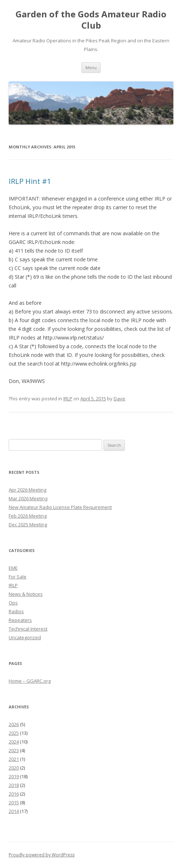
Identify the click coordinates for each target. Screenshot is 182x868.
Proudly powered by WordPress (42, 855)
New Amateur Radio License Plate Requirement (60, 507)
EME (13, 568)
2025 (14, 733)
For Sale (18, 577)
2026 (14, 724)
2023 (14, 750)
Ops (13, 603)
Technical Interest (28, 629)
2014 (14, 811)
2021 (14, 759)
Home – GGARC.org (30, 681)
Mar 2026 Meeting (28, 498)
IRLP (68, 399)
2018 (14, 785)
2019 (14, 776)
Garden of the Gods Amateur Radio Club (91, 20)
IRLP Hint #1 (30, 181)
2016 (14, 794)
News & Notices (26, 594)
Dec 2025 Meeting (28, 524)
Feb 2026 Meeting (28, 516)
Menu (91, 68)
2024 (14, 742)
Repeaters (20, 620)
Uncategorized (25, 637)
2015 (14, 802)
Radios (16, 611)
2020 (14, 768)
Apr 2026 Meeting (27, 490)
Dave (119, 399)
